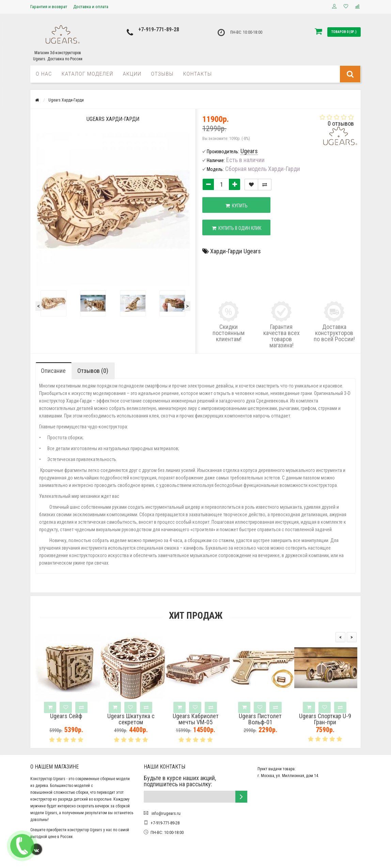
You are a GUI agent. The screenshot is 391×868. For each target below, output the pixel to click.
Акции (132, 74)
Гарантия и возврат (49, 7)
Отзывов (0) (93, 371)
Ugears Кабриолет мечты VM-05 (196, 719)
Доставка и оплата (91, 7)
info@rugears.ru (166, 813)
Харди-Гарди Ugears (236, 251)
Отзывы (162, 74)
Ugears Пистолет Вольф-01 (260, 719)
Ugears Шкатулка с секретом (131, 719)
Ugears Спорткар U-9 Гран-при (325, 719)
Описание (53, 371)
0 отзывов (341, 123)
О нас (44, 74)
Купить (237, 206)
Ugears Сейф (66, 716)
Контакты (198, 74)
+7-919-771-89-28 (159, 29)
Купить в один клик (237, 228)
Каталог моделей (88, 74)
